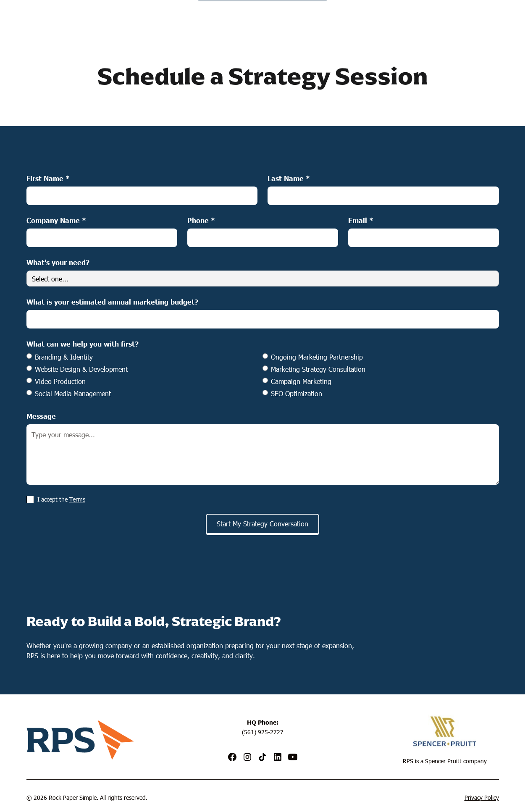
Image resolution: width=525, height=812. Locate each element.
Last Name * (289, 178)
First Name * (48, 178)
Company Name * (56, 220)
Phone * (201, 220)
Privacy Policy (482, 798)
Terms (77, 499)
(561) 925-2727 (263, 732)
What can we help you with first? (83, 344)
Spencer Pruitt (443, 761)
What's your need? (58, 262)
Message (41, 416)
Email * (361, 220)
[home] (263, 16)
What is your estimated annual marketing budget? (112, 302)
